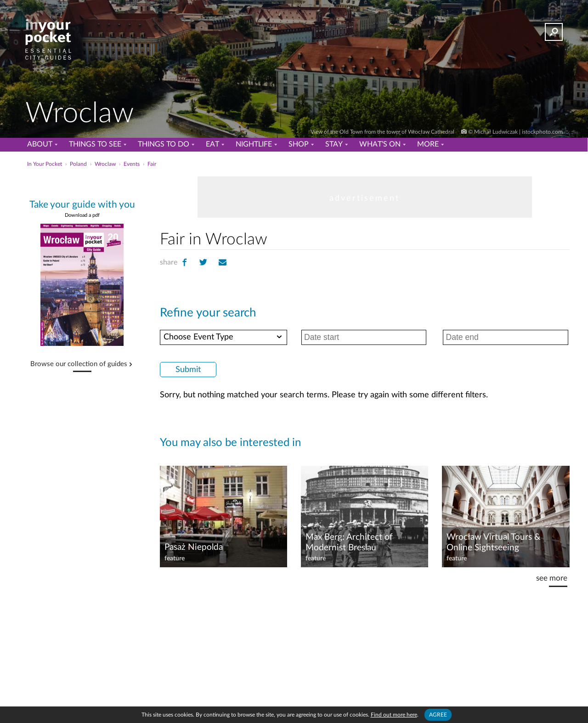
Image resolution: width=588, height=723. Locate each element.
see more (552, 578)
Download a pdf (82, 215)
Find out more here (394, 715)
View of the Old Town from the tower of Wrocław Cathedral (383, 132)
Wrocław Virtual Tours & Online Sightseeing (494, 542)
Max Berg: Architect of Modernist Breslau (349, 542)
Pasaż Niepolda (194, 547)
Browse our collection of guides (79, 364)
